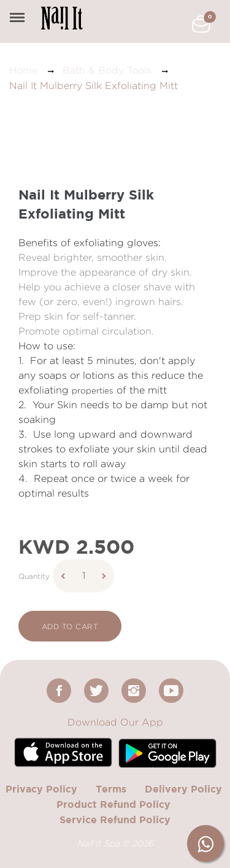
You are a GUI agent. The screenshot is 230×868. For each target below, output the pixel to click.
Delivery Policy (183, 789)
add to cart (70, 626)
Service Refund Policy (115, 820)
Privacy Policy (41, 789)
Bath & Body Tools (107, 70)
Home (23, 70)
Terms (111, 789)
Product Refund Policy (113, 804)
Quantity (34, 576)
